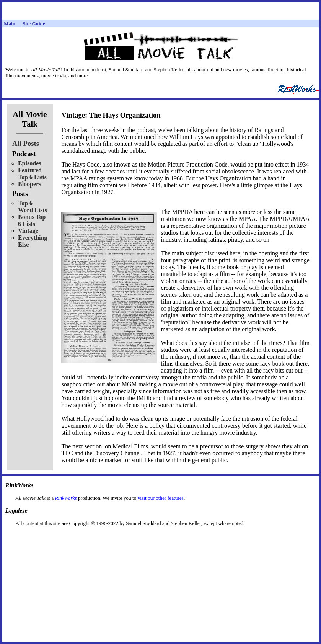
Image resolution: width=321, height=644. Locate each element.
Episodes (29, 163)
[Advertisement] (161, 539)
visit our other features (161, 498)
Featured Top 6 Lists (32, 174)
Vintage (28, 231)
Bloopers (29, 184)
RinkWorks (66, 498)
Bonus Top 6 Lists (32, 220)
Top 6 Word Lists (33, 207)
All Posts (26, 143)
